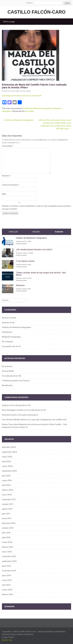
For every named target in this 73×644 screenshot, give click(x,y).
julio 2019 (6, 476)
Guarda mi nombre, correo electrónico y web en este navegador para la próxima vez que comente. (36, 207)
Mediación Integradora (11, 337)
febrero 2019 (7, 490)
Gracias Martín (8, 371)
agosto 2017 (7, 509)
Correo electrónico (11, 185)
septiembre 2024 (9, 452)
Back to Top (7, 640)
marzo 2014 (7, 590)
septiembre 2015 (9, 561)
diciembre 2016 (9, 523)
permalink (29, 111)
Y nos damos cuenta (25, 261)
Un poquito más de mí (11, 346)
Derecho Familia (9, 318)
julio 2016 (6, 533)
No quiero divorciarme (29, 415)
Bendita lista (7, 385)
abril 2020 (6, 461)
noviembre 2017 (9, 499)
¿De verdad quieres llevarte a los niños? (34, 250)
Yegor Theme (9, 637)
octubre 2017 (8, 504)
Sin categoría (7, 342)
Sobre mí (24, 427)
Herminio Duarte (9, 415)
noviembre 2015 (9, 556)
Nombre (6, 176)
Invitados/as (7, 332)
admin (28, 91)
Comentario (8, 146)
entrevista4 (36, 96)
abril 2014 (6, 585)
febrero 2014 (7, 594)
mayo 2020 (7, 457)
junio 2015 (6, 566)
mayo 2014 (7, 580)
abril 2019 (6, 485)
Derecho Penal (8, 323)
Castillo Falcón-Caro (36, 12)
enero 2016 (7, 552)
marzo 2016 (7, 542)
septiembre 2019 (9, 471)
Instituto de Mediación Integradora (37, 108)
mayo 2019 (7, 480)
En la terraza (7, 366)
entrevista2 (16, 96)
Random (59, 232)
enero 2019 (7, 495)
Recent (36, 232)
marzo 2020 (7, 466)
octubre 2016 (8, 528)
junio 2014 (6, 575)
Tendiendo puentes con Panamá (16, 381)
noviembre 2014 (9, 571)
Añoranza (20, 285)
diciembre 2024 (9, 447)
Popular (13, 232)
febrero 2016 (7, 547)
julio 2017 (6, 514)
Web (4, 194)
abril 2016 (6, 537)
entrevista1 (7, 96)
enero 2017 (7, 518)
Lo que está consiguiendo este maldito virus (48, 420)
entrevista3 (26, 96)
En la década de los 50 (12, 376)
